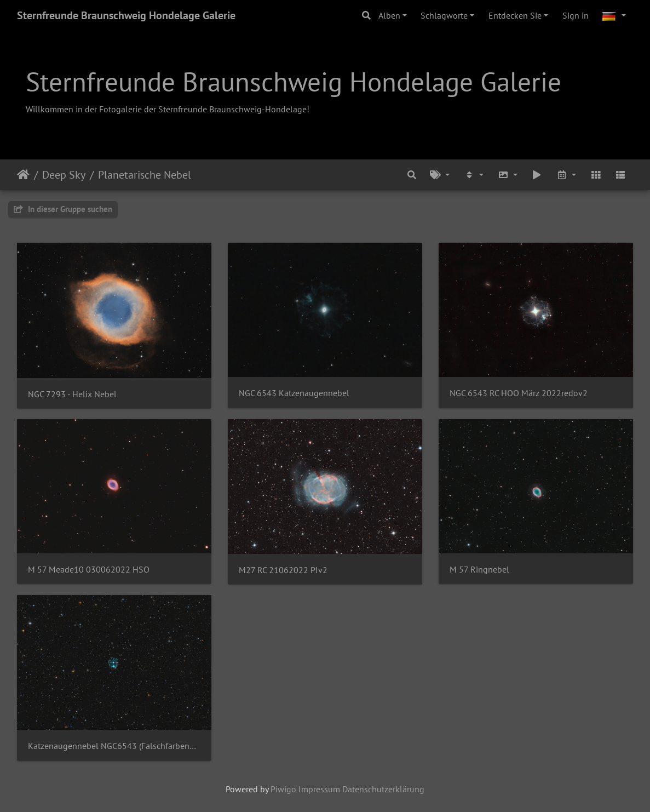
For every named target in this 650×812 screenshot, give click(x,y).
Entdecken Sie (515, 15)
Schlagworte (444, 15)
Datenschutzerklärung (383, 789)
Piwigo (283, 789)
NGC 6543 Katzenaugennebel (294, 393)
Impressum (319, 789)
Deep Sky (64, 175)
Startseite (23, 175)
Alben (389, 15)
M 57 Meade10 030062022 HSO (89, 570)
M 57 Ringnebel (479, 570)
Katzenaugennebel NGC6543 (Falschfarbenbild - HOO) (114, 746)
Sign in (576, 15)
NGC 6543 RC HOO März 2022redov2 (519, 393)
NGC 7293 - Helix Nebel (72, 394)
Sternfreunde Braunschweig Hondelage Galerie (126, 15)
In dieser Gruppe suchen (63, 209)
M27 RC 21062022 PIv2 (283, 570)
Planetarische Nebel (145, 175)
